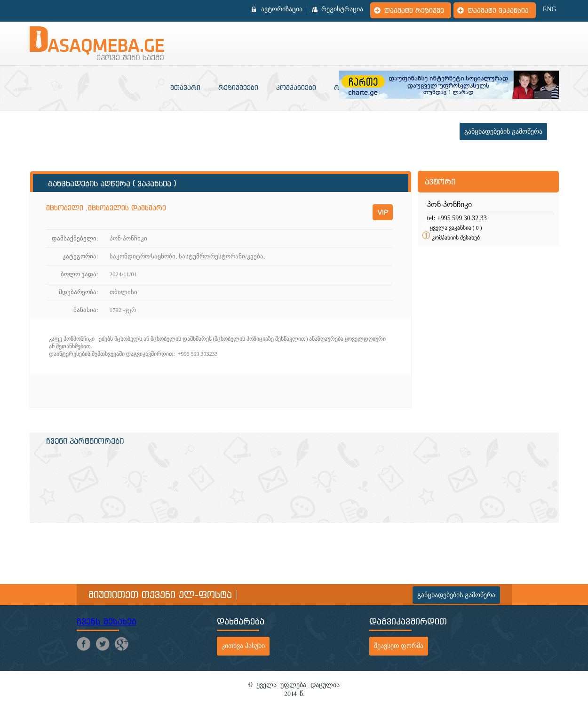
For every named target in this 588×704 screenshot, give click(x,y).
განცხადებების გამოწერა (503, 132)
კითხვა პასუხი (243, 646)
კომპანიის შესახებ (456, 238)
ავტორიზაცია (282, 9)
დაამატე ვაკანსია (498, 10)
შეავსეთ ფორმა (399, 646)
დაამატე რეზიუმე (414, 10)
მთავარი (185, 88)
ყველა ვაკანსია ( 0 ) (456, 228)
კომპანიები (296, 88)
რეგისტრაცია (342, 9)
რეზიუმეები (238, 88)
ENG (550, 9)
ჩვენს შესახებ (107, 621)
